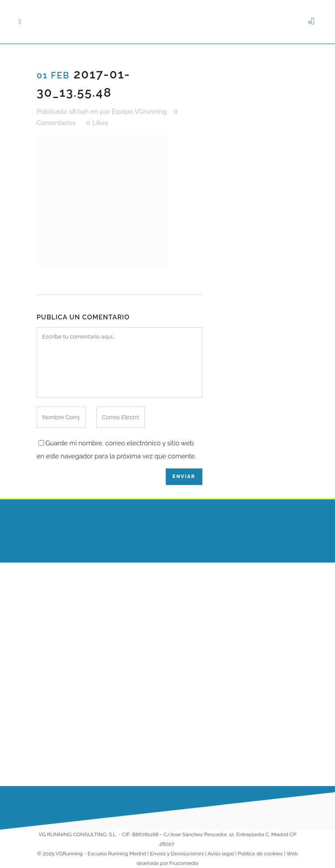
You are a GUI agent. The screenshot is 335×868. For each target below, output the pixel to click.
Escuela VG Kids (199, 615)
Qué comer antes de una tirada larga (135, 611)
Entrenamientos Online (198, 654)
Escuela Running (200, 598)
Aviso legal (221, 854)
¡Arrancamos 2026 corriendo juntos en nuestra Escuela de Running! (136, 736)
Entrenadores (195, 632)
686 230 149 (272, 589)
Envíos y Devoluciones (177, 854)
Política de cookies (260, 854)
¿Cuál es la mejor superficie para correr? (135, 668)
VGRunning (69, 854)
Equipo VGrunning (139, 112)
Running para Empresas (195, 680)
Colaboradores (197, 702)
